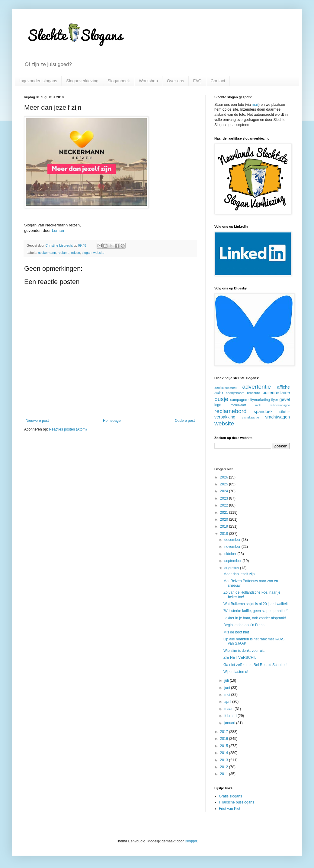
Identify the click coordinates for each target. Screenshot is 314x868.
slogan (87, 253)
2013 (225, 760)
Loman (58, 230)
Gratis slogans (231, 796)
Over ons (176, 81)
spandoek (263, 412)
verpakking (225, 417)
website (99, 253)
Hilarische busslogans (237, 802)
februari (231, 716)
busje (221, 399)
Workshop (148, 81)
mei (228, 695)
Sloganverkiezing (82, 81)
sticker (285, 412)
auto (219, 393)
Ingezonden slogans (38, 81)
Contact (218, 81)
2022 (225, 505)
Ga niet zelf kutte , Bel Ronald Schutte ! (255, 665)
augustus (232, 568)
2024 (225, 491)
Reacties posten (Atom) (68, 429)
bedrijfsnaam (235, 393)
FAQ (197, 81)
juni (228, 688)
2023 (225, 498)
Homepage (112, 421)
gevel (285, 399)
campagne (239, 400)
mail (255, 105)
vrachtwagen (277, 417)
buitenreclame (276, 393)
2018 (225, 534)
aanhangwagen (226, 387)
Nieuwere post (37, 421)
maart (229, 709)
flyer (275, 400)
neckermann (47, 253)
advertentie (256, 387)
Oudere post (185, 421)
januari (230, 723)
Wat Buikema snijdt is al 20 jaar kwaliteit (256, 604)
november (233, 547)
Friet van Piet (230, 809)
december (233, 540)
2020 (225, 519)
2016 (225, 739)
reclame (63, 253)
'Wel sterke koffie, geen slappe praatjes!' (256, 611)
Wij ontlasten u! (236, 672)
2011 (225, 774)
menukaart (238, 405)
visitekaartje (250, 417)
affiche (284, 387)
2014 (225, 753)
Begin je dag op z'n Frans (244, 625)
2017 (225, 732)
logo (218, 405)
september (233, 561)
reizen (76, 253)
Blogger (191, 841)
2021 (225, 513)
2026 (225, 477)
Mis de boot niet (236, 632)
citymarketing (259, 400)
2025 (225, 484)
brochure (253, 393)
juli (227, 680)
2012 (225, 767)
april (228, 702)
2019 (225, 526)
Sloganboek (119, 81)
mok (258, 405)
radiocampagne (280, 405)
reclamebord (231, 411)
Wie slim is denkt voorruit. (244, 651)
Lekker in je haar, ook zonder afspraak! (255, 618)
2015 (225, 746)
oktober (231, 554)
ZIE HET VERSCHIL (240, 658)
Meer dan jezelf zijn (239, 574)
